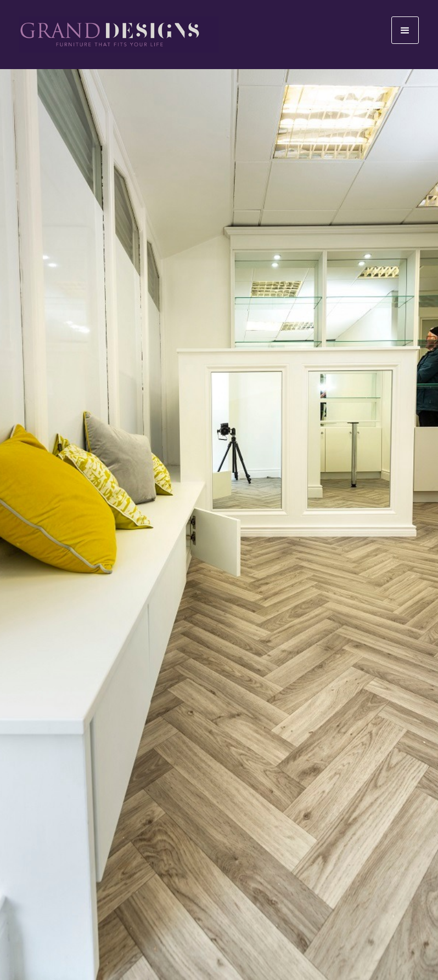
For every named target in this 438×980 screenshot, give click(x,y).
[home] (119, 35)
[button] (405, 30)
